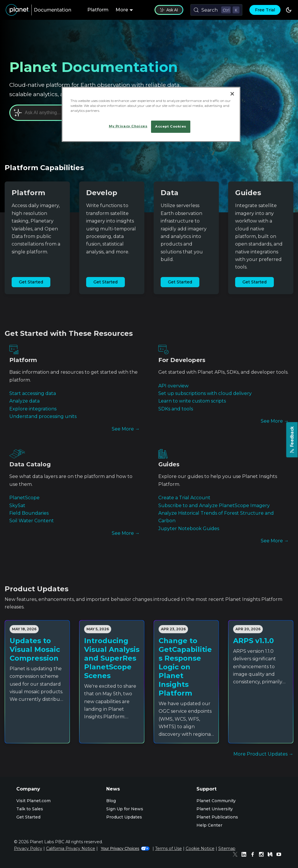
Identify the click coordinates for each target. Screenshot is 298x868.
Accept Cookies (171, 126)
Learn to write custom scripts (192, 401)
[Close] (232, 94)
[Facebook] (254, 855)
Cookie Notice (200, 848)
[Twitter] (237, 855)
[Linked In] (245, 855)
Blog (111, 801)
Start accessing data (33, 393)
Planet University (215, 809)
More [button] (122, 10)
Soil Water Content (32, 521)
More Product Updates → (263, 754)
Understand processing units (43, 416)
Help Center (209, 825)
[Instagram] (263, 855)
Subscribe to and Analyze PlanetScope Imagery (214, 506)
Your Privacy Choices (125, 848)
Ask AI (169, 10)
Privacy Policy (28, 848)
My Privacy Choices (128, 126)
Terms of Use (168, 848)
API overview (173, 386)
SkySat (17, 506)
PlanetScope (24, 498)
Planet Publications (217, 817)
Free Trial (265, 10)
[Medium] (272, 855)
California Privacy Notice (71, 848)
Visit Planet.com (33, 801)
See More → (126, 429)
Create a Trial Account (184, 498)
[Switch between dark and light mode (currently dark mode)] (289, 10)
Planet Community (216, 801)
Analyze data (24, 401)
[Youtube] (280, 855)
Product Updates (124, 817)
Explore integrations (33, 409)
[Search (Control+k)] (216, 10)
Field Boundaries (29, 513)
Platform (98, 10)
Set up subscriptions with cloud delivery (205, 393)
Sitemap (227, 848)
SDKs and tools (176, 409)
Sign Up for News (125, 809)
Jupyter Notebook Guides (189, 529)
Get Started (31, 282)
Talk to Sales (30, 809)
